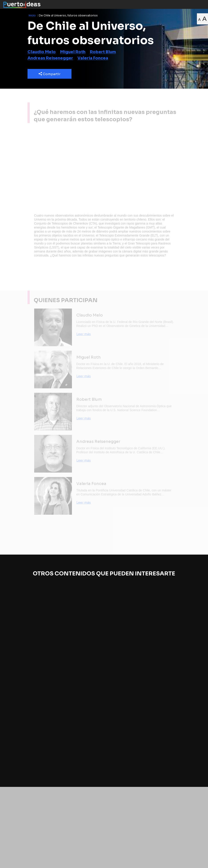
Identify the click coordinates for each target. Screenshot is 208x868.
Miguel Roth (73, 52)
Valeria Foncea (93, 58)
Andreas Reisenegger (50, 58)
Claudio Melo (42, 52)
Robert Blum (103, 52)
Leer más (84, 334)
